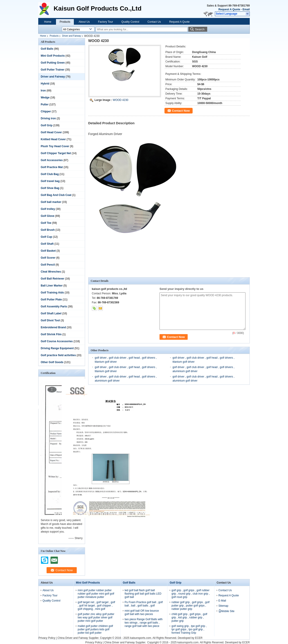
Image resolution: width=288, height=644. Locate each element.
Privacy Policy (47, 638)
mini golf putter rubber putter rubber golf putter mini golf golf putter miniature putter (96, 594)
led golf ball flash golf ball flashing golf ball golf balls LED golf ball (143, 594)
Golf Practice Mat (52, 167)
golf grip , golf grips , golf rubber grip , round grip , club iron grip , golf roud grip (190, 594)
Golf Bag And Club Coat (56, 195)
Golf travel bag (50, 181)
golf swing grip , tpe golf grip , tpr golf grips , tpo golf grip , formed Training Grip (189, 629)
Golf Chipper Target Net (56, 153)
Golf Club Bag (50, 174)
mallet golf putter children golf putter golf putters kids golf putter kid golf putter (95, 629)
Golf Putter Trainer (53, 70)
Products (65, 22)
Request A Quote (229, 9)
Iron (43, 91)
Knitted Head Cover (53, 139)
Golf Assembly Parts (54, 306)
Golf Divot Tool (50, 320)
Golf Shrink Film (51, 334)
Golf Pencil (48, 265)
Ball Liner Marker (52, 286)
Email (246, 9)
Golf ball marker (51, 202)
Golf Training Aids (52, 293)
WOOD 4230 (120, 100)
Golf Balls (47, 49)
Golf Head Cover (51, 132)
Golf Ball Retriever (53, 279)
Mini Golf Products (53, 56)
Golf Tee (46, 223)
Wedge (45, 98)
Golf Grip (47, 125)
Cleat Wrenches (51, 272)
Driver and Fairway (72, 36)
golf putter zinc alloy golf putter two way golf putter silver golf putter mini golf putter (96, 617)
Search (200, 29)
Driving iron (48, 118)
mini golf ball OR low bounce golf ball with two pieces (142, 612)
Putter (45, 104)
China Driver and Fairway (73, 638)
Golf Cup (46, 237)
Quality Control (130, 22)
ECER (199, 638)
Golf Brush (48, 230)
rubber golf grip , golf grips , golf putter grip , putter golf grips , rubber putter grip (190, 606)
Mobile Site (226, 611)
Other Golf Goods (52, 362)
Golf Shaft (47, 244)
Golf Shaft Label (51, 313)
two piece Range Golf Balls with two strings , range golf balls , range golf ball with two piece (144, 623)
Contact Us (154, 22)
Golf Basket (48, 251)
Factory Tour (106, 22)
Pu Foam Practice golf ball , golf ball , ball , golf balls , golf (144, 604)
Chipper (46, 111)
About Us (84, 22)
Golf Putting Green (53, 63)
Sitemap (223, 606)
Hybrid (45, 84)
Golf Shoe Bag (50, 188)
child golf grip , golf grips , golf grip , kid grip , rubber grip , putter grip (189, 617)
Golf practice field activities (58, 355)
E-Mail (222, 601)
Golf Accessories (52, 160)
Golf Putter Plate (51, 300)
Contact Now (181, 111)
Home (48, 22)
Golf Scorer (48, 258)
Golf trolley (48, 209)
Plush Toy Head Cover (55, 146)
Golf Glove (48, 216)
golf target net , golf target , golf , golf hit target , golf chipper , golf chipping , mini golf (96, 606)
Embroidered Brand (53, 327)
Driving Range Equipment (57, 348)
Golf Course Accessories (57, 341)
